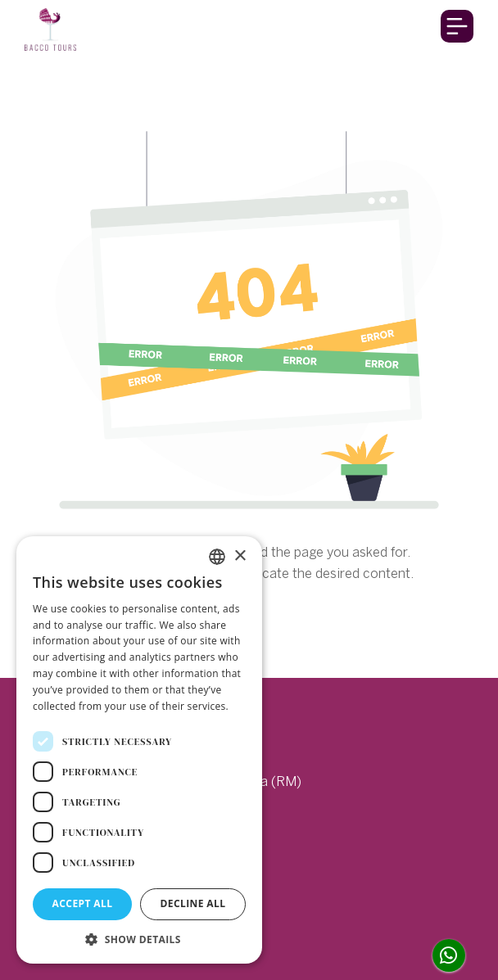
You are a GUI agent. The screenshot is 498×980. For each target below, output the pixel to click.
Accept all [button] (83, 903)
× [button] (240, 556)
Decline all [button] (193, 903)
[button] (139, 939)
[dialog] (139, 750)
